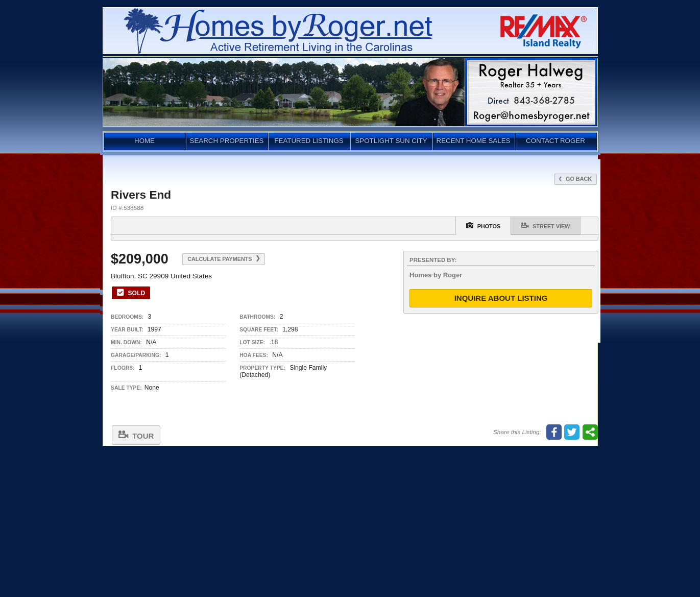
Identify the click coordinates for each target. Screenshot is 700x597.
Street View (546, 225)
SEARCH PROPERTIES (227, 141)
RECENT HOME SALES (474, 141)
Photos (483, 225)
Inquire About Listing (501, 298)
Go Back (575, 179)
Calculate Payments (223, 259)
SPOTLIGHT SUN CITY (391, 141)
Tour (136, 435)
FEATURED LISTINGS (309, 141)
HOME (144, 141)
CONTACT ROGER (556, 141)
